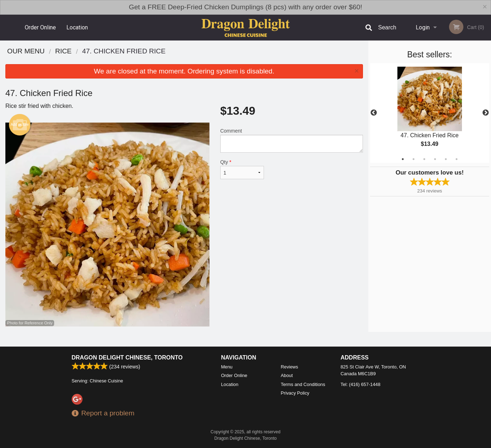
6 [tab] (457, 159)
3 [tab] (424, 159)
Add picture (20, 125)
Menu (227, 367)
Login (423, 27)
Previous (374, 113)
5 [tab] (446, 159)
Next (486, 113)
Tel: (361, 384)
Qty (242, 169)
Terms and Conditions (303, 384)
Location (77, 27)
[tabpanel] (430, 113)
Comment (292, 140)
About (287, 375)
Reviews (289, 367)
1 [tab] (403, 159)
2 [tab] (414, 159)
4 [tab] (435, 159)
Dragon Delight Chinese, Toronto (127, 358)
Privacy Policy (295, 393)
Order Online (40, 27)
